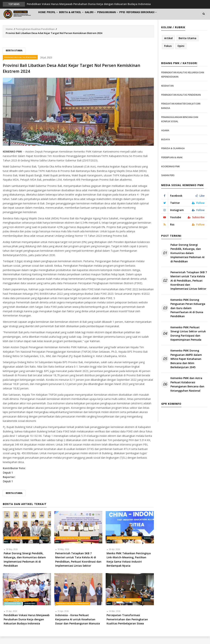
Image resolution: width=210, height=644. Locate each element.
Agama (165, 138)
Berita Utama (14, 58)
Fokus (168, 54)
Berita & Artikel (80, 18)
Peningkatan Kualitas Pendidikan (35, 37)
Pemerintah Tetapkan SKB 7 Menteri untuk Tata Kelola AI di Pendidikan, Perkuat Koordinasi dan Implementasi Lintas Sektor (189, 288)
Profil (58, 18)
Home (44, 18)
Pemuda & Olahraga (173, 156)
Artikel (168, 46)
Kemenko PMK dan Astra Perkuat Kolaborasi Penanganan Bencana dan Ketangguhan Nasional (187, 392)
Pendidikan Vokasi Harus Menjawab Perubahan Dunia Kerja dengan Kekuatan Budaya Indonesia (89, 4)
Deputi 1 (8, 480)
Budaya (166, 147)
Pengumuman (122, 18)
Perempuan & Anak (172, 165)
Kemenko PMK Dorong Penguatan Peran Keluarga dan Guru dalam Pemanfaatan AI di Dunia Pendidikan (188, 316)
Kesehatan (167, 94)
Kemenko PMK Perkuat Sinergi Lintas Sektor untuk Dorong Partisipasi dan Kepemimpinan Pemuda (188, 341)
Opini (181, 54)
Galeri (102, 18)
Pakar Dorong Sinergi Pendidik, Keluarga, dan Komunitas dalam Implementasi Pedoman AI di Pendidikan (187, 261)
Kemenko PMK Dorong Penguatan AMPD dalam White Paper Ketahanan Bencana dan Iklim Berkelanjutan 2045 (186, 367)
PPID (140, 18)
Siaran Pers (30, 611)
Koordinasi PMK (13, 611)
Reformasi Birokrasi (162, 18)
